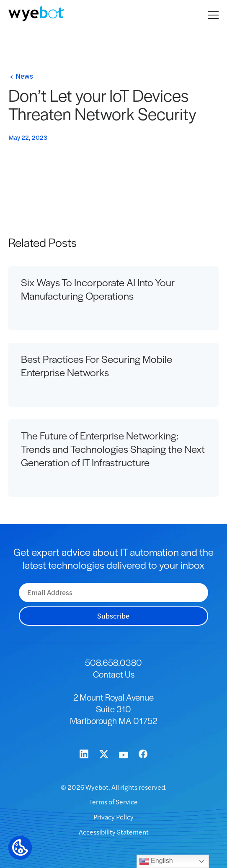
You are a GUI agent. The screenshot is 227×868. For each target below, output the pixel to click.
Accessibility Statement (114, 832)
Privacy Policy (113, 817)
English (156, 861)
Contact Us (114, 674)
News (24, 76)
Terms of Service (113, 802)
